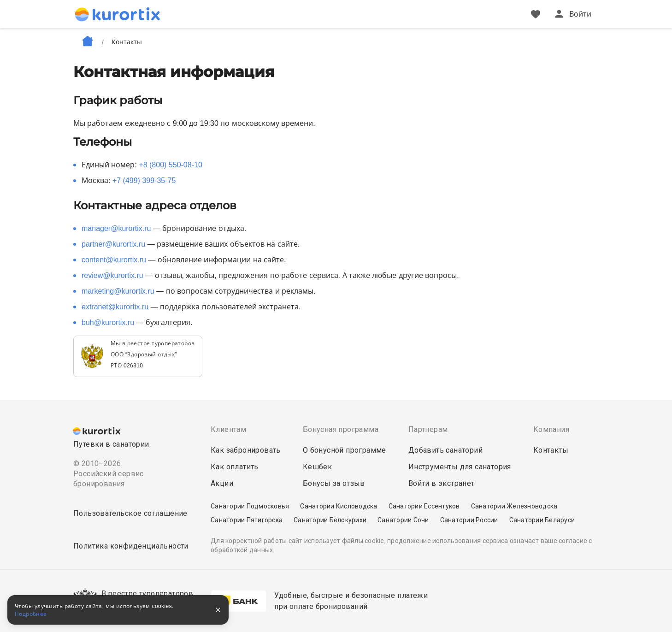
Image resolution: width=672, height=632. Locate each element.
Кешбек (317, 467)
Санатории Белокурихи (330, 520)
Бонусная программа (341, 429)
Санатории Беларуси (542, 520)
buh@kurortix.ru (108, 322)
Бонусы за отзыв (334, 483)
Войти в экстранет (442, 483)
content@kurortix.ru (114, 260)
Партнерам (428, 429)
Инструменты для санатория (460, 467)
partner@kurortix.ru (113, 244)
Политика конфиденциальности (131, 546)
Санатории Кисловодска (339, 506)
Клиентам (228, 429)
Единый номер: (142, 165)
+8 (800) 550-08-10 (170, 165)
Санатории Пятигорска (247, 520)
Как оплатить (235, 467)
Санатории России (469, 520)
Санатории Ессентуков (424, 506)
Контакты (551, 450)
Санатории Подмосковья (250, 506)
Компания (551, 429)
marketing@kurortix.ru (118, 291)
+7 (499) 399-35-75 (144, 180)
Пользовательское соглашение (130, 513)
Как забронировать (246, 450)
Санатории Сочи (403, 520)
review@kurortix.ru (112, 275)
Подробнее (31, 614)
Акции (222, 483)
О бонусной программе (345, 450)
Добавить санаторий (445, 450)
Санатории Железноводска (514, 506)
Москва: (129, 180)
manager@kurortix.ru (116, 228)
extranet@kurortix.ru (115, 307)
